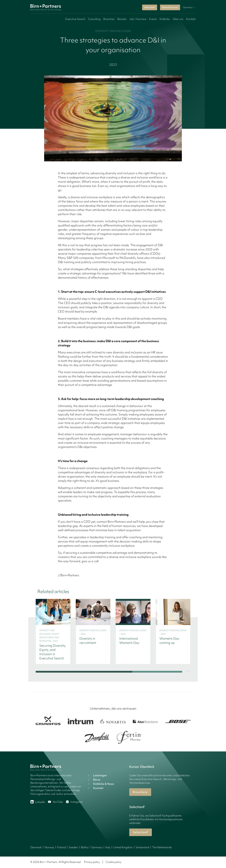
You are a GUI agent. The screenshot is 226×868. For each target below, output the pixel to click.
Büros (94, 780)
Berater (122, 19)
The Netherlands (162, 847)
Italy (108, 847)
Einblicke (165, 19)
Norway (49, 847)
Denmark (36, 847)
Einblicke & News (100, 784)
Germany (97, 847)
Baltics (85, 847)
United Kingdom (123, 847)
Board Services (170, 7)
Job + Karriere (138, 19)
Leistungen (97, 775)
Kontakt (191, 19)
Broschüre (140, 792)
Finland (61, 847)
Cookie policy (113, 862)
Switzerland (142, 847)
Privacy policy (92, 862)
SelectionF (150, 7)
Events (153, 19)
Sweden (73, 847)
